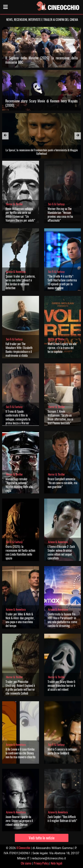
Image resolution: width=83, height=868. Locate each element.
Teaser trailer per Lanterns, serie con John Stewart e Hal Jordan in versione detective (20, 282)
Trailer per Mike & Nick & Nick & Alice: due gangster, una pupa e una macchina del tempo (20, 620)
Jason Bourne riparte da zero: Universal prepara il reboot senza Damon (19, 821)
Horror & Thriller (14, 204)
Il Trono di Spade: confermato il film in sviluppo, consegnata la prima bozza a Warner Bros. (18, 419)
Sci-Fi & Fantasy (56, 204)
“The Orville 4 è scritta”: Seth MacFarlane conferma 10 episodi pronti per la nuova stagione (62, 282)
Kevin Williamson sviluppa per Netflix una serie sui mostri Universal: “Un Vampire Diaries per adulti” (20, 214)
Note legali (57, 863)
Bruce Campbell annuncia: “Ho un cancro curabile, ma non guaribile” (62, 483)
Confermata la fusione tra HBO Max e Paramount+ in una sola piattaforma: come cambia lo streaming (62, 620)
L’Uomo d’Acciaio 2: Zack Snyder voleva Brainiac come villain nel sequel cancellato (61, 552)
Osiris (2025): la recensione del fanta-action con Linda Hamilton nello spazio (20, 552)
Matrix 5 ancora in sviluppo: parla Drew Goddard (62, 751)
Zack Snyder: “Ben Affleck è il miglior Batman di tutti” (62, 819)
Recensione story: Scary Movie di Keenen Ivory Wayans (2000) (42, 103)
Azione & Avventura (16, 272)
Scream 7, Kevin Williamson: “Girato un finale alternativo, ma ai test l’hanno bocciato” (60, 417)
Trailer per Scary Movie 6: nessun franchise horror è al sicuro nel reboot (62, 685)
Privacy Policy (41, 863)
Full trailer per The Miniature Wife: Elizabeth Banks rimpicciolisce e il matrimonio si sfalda (19, 350)
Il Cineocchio (23, 848)
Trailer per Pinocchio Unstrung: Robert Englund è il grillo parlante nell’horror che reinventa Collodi (20, 687)
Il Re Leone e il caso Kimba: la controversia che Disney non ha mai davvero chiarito (20, 753)
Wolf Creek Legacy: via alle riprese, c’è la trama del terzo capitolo (62, 348)
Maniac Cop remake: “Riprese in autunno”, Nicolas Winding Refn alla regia (19, 485)
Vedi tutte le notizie (42, 838)
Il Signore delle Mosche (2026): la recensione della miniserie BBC (42, 60)
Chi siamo (26, 863)
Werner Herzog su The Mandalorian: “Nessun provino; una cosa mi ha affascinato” (60, 214)
